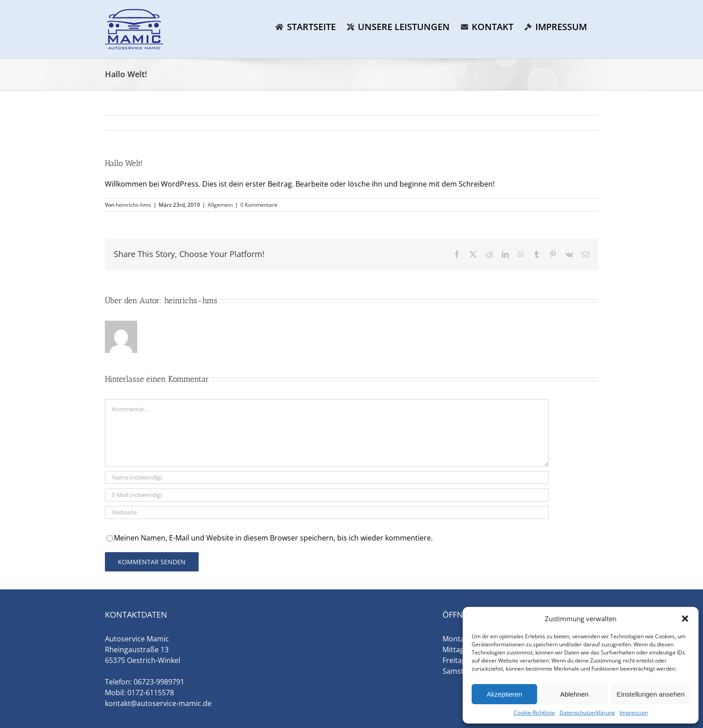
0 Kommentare (259, 205)
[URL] (327, 512)
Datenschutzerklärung (587, 713)
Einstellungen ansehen (651, 694)
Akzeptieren (504, 694)
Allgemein (220, 205)
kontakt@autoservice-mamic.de (158, 703)
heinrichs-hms (133, 205)
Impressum (634, 713)
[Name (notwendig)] (327, 477)
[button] (685, 619)
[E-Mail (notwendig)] (327, 495)
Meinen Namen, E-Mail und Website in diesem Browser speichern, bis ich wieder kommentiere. (273, 538)
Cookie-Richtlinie (534, 713)
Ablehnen (574, 694)
